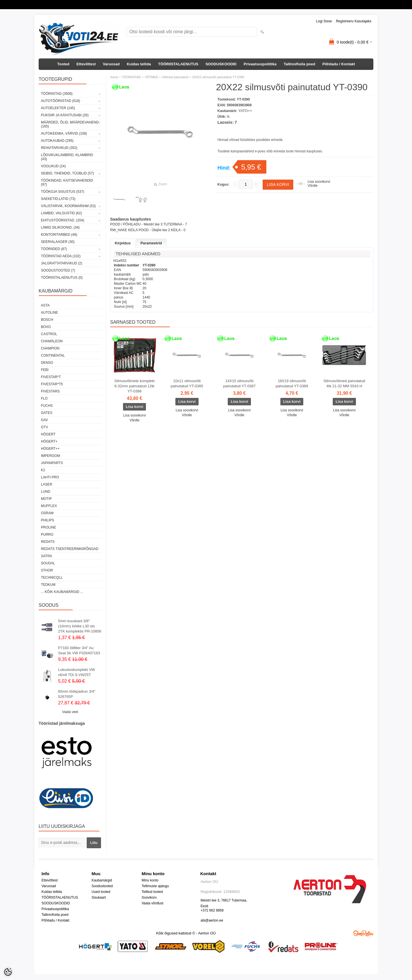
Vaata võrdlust (152, 903)
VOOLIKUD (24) (53, 166)
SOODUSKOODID (221, 64)
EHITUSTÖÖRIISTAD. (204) (63, 220)
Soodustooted (102, 886)
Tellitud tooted (152, 892)
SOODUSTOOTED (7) (58, 270)
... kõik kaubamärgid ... (62, 592)
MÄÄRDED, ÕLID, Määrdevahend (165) (70, 124)
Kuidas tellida (139, 64)
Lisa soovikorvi (319, 182)
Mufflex (49, 506)
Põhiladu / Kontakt (339, 64)
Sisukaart (99, 897)
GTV (44, 427)
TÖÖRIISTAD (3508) (57, 94)
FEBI (45, 370)
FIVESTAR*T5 (52, 384)
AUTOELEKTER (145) (58, 108)
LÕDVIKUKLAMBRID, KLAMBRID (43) (67, 157)
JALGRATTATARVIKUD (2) (62, 263)
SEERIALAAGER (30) (58, 242)
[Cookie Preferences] (8, 972)
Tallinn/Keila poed (299, 64)
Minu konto (150, 880)
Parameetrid (151, 243)
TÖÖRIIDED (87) (54, 249)
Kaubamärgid (102, 880)
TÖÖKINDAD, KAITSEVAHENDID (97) (67, 182)
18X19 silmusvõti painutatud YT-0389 (292, 383)
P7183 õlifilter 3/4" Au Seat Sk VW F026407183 (79, 650)
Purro (47, 535)
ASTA (45, 305)
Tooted (63, 64)
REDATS (48, 542)
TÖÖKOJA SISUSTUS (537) (63, 192)
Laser (46, 484)
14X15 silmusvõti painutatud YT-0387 (239, 383)
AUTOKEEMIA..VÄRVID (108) (64, 133)
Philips (47, 520)
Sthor (47, 570)
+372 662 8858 (212, 910)
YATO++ (245, 111)
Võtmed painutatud (175, 77)
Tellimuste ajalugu (155, 886)
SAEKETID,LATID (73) (58, 199)
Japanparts (52, 463)
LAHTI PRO (50, 477)
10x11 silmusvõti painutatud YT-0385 (187, 383)
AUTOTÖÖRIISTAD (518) (61, 101)
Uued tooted (101, 892)
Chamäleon (52, 341)
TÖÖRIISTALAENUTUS (178, 64)
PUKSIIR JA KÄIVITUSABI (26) (65, 115)
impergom (50, 456)
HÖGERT (48, 434)
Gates (47, 413)
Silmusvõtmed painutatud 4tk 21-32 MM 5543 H (344, 383)
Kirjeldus (123, 243)
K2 (43, 470)
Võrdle (313, 186)
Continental (53, 356)
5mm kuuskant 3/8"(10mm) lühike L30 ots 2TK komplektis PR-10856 (80, 626)
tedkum (48, 585)
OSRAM (47, 513)
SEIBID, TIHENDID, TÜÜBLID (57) (67, 173)
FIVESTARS (50, 391)
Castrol (49, 334)
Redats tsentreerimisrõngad (70, 549)
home (114, 77)
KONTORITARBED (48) (59, 235)
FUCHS (47, 406)
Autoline (49, 313)
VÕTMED (151, 77)
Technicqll (52, 578)
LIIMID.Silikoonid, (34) (60, 227)
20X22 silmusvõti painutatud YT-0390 (218, 77)
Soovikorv (149, 897)
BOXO (46, 327)
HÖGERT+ (49, 441)
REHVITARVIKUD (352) (59, 148)
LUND (46, 492)
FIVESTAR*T (51, 377)
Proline (48, 527)
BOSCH (47, 320)
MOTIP (46, 499)
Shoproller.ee (363, 933)
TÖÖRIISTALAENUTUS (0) (62, 278)
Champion (50, 348)
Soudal (48, 563)
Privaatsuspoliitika (260, 64)
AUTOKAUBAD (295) (57, 141)
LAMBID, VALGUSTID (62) (61, 213)
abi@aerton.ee (212, 920)
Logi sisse (324, 21)
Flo (44, 398)
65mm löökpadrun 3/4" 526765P (77, 694)
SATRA (46, 556)
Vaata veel (70, 712)
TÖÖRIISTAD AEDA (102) (61, 256)
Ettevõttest (86, 64)
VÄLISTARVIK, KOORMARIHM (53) (68, 206)
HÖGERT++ (50, 449)
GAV (44, 420)
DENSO (47, 363)
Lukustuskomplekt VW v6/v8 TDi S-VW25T (77, 672)
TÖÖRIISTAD (131, 77)
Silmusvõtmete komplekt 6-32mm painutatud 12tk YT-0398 (135, 386)
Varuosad (111, 64)
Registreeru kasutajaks (354, 21)
